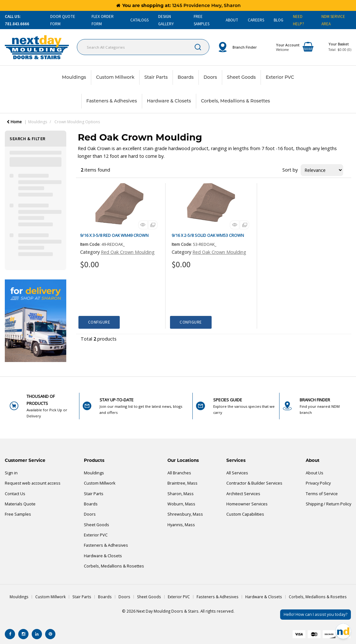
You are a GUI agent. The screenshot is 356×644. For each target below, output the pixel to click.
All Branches (179, 473)
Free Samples (18, 514)
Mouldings (74, 77)
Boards (186, 77)
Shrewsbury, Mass (185, 514)
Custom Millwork (115, 77)
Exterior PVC (280, 77)
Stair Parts (156, 77)
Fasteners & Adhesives (112, 101)
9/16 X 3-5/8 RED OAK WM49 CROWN (114, 235)
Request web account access (33, 483)
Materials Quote (20, 504)
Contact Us (15, 494)
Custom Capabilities (245, 514)
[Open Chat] (343, 631)
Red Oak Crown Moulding (128, 252)
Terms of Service (322, 494)
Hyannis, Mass (181, 525)
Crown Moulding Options (77, 122)
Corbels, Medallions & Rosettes (236, 101)
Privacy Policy (318, 483)
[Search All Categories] (143, 47)
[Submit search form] (198, 47)
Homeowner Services (247, 504)
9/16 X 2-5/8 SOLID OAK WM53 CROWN (208, 235)
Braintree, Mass (182, 483)
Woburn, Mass (181, 504)
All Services (237, 473)
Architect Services (243, 494)
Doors (210, 77)
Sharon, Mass (181, 494)
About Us (315, 473)
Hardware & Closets (169, 101)
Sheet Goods (241, 77)
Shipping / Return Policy (328, 504)
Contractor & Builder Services (254, 483)
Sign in (11, 473)
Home (14, 122)
